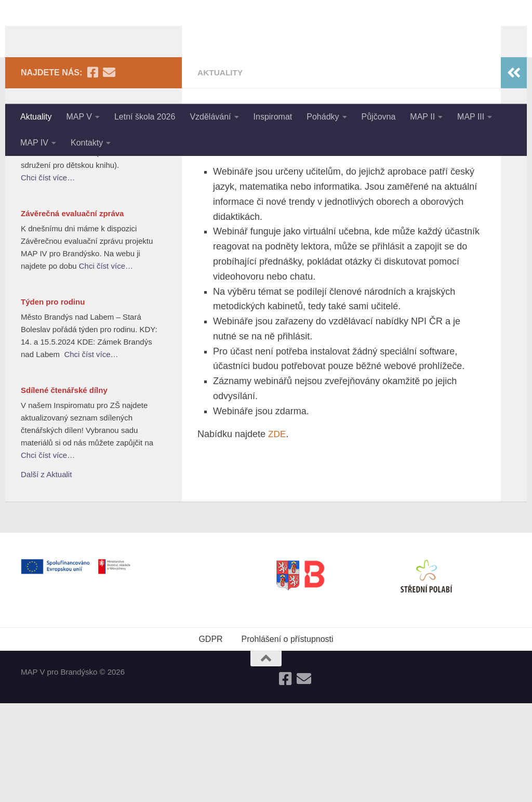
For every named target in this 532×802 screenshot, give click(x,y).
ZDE (277, 533)
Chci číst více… (48, 276)
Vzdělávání (210, 117)
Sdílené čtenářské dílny (64, 489)
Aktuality (36, 117)
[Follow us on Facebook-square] (92, 171)
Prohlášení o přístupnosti (288, 738)
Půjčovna (379, 117)
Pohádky (323, 117)
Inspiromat (273, 117)
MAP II (422, 117)
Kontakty (87, 143)
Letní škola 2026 (145, 117)
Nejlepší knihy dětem (59, 211)
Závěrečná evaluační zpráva (72, 312)
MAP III (471, 117)
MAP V (79, 117)
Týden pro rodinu (53, 400)
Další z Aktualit (46, 573)
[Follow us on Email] (109, 171)
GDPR (210, 738)
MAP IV (34, 143)
